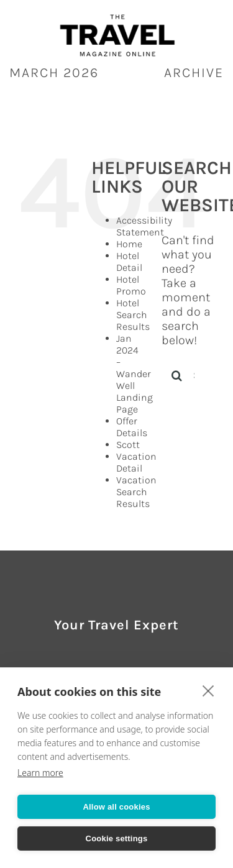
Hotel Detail (129, 262)
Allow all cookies (116, 807)
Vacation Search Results (136, 492)
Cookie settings (117, 838)
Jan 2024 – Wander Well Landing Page (135, 374)
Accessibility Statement (144, 226)
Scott (128, 445)
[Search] (177, 375)
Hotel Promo (131, 285)
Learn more (40, 773)
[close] (208, 690)
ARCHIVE (194, 73)
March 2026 (54, 73)
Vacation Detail (136, 462)
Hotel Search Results (133, 315)
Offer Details (132, 427)
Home (129, 244)
